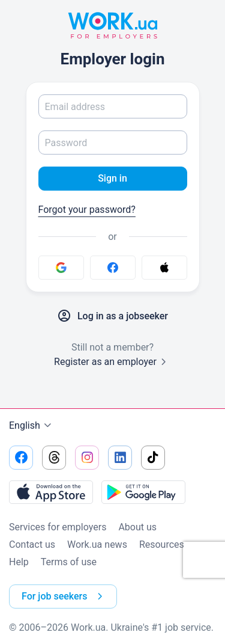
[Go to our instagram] (87, 458)
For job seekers (64, 596)
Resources (162, 544)
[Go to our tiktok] (153, 458)
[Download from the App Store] (51, 492)
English (32, 426)
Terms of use (69, 562)
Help (19, 562)
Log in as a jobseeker (112, 316)
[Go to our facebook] (21, 458)
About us (137, 527)
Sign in (112, 178)
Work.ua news (97, 544)
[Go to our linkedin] (120, 458)
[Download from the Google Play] (143, 492)
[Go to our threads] (54, 458)
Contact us (32, 544)
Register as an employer (112, 362)
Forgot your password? (87, 210)
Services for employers (58, 527)
